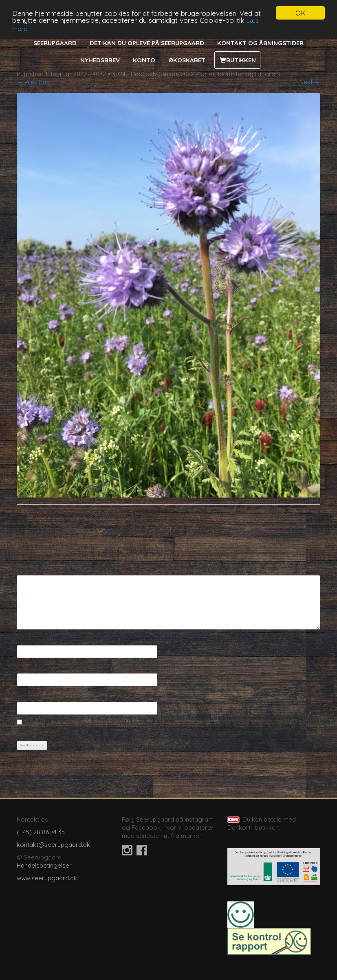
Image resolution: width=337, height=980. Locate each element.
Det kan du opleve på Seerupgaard (147, 43)
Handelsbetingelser (44, 865)
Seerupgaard (55, 43)
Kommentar (35, 568)
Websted (30, 694)
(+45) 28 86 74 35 (41, 832)
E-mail (27, 666)
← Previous (33, 82)
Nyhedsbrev (100, 60)
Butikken (241, 60)
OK (301, 13)
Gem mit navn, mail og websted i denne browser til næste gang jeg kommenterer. (132, 732)
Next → (310, 82)
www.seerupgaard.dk (47, 878)
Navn (26, 638)
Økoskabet (187, 60)
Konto (144, 60)
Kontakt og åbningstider (260, 43)
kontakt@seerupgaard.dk (53, 845)
